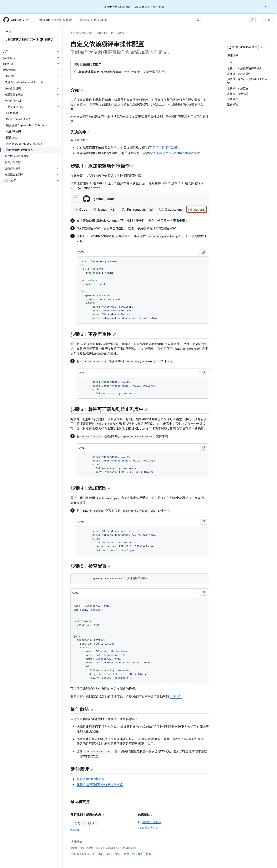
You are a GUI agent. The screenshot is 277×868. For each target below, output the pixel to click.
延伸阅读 (82, 769)
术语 (101, 854)
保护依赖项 (118, 33)
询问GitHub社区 (150, 822)
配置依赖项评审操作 (90, 779)
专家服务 (138, 854)
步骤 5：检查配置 (91, 566)
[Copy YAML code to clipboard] (203, 252)
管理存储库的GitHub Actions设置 (176, 153)
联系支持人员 (148, 828)
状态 (118, 854)
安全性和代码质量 (81, 33)
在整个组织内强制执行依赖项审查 (100, 784)
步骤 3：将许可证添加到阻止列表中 (109, 409)
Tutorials (101, 33)
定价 (126, 854)
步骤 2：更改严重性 (93, 334)
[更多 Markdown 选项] (262, 47)
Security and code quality (29, 39)
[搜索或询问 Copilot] (140, 20)
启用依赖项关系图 (165, 148)
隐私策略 (75, 830)
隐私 (109, 854)
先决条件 (80, 132)
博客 (149, 854)
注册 (268, 20)
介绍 (77, 90)
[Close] (266, 6)
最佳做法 (82, 709)
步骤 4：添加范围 (91, 488)
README (176, 696)
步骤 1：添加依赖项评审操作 (102, 166)
